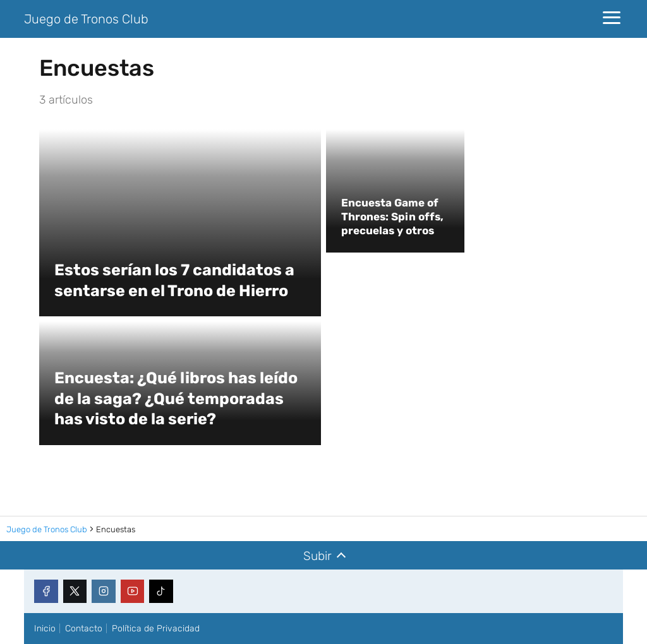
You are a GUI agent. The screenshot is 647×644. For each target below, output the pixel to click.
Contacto (84, 629)
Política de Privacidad (156, 629)
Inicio (45, 629)
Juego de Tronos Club (86, 19)
